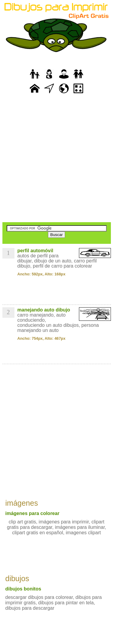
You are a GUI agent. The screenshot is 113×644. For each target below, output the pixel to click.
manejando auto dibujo (44, 310)
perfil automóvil (35, 251)
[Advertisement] (56, 159)
